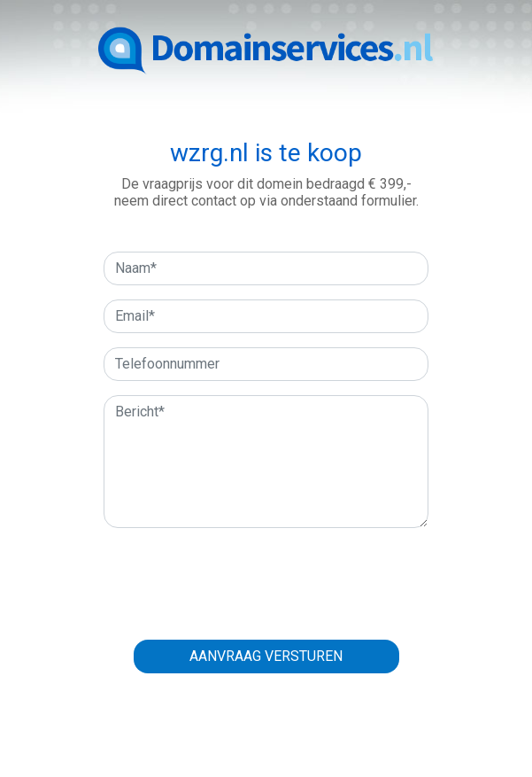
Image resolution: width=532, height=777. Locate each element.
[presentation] (266, 577)
